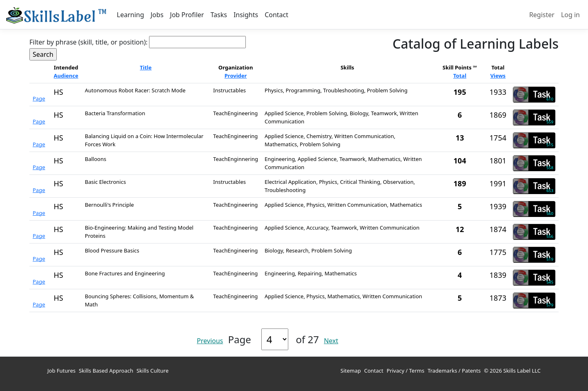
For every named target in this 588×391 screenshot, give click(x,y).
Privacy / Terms (405, 371)
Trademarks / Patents (454, 371)
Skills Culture (153, 371)
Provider (236, 76)
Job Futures (61, 371)
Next (331, 341)
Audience (66, 76)
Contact (276, 15)
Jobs (157, 15)
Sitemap (351, 371)
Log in (570, 15)
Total (460, 76)
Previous (210, 341)
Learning (130, 15)
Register (542, 15)
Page (39, 98)
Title (146, 67)
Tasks (218, 15)
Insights (246, 15)
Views (498, 76)
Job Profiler (187, 15)
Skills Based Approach (106, 371)
